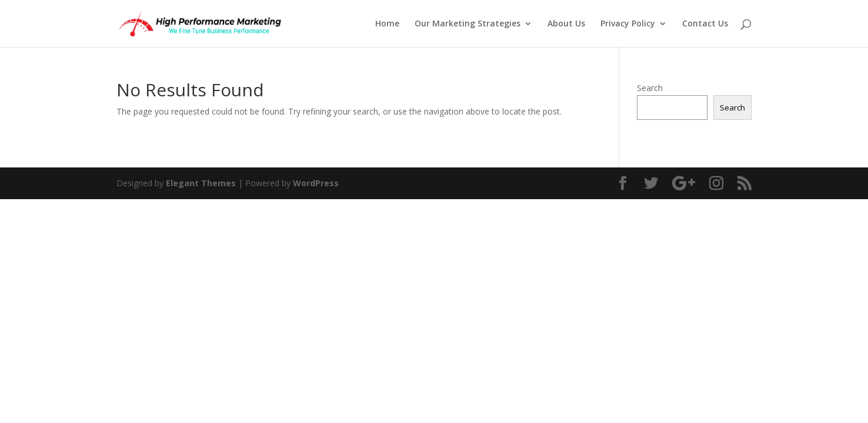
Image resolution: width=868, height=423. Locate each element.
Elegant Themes (201, 183)
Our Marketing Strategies (468, 24)
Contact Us (705, 24)
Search (650, 88)
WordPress (316, 183)
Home (387, 24)
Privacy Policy (628, 24)
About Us (566, 24)
